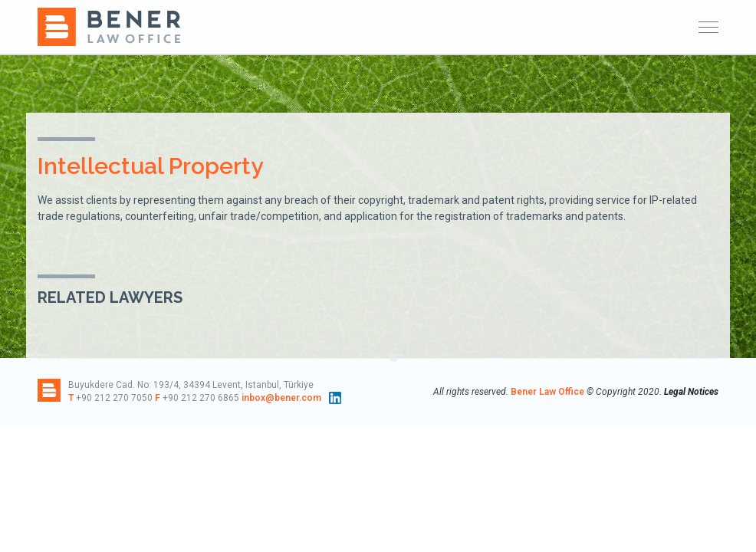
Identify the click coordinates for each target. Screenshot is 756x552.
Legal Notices (691, 392)
